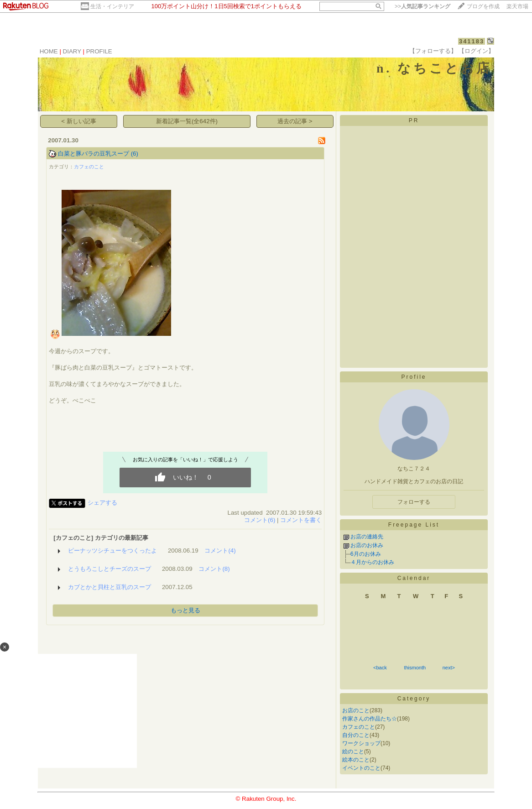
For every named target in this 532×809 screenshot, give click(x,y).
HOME (49, 51)
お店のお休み (367, 545)
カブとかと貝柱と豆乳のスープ (110, 587)
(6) (135, 154)
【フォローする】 (433, 51)
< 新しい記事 (79, 121)
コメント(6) (260, 520)
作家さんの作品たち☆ (370, 719)
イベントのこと (361, 768)
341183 (472, 41)
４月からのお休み (372, 562)
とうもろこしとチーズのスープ (110, 569)
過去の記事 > (295, 121)
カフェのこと (89, 167)
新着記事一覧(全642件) (187, 121)
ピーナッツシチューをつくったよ (112, 551)
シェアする (102, 503)
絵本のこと (356, 760)
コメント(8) (214, 569)
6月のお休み (366, 554)
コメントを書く (301, 520)
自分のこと (356, 735)
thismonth (415, 668)
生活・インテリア (112, 6)
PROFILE (99, 51)
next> (449, 668)
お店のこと (356, 710)
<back (380, 668)
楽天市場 (517, 6)
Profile (414, 377)
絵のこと (353, 752)
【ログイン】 (476, 51)
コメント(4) (220, 551)
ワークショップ (361, 743)
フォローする (414, 502)
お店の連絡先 (367, 537)
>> (422, 6)
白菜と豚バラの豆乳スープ (94, 154)
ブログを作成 (483, 6)
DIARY (72, 51)
